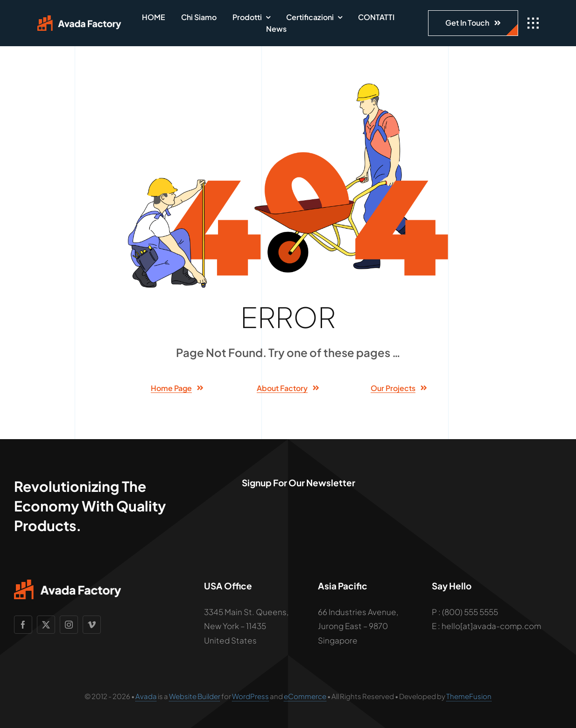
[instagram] (69, 625)
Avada (146, 696)
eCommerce (305, 696)
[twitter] (46, 625)
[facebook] (23, 625)
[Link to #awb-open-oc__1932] (533, 23)
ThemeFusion (469, 696)
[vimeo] (92, 625)
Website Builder (195, 696)
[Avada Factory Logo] (80, 19)
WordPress (250, 696)
